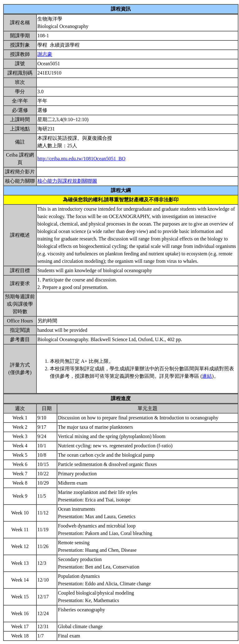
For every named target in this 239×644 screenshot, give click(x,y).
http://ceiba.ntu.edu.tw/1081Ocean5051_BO (81, 159)
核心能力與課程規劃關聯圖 (67, 181)
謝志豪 (45, 54)
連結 (207, 376)
